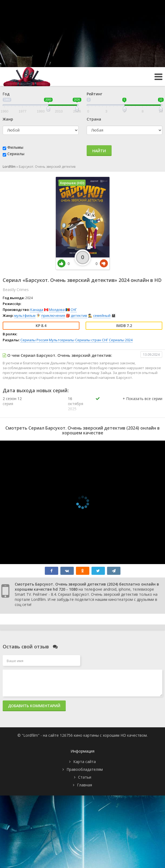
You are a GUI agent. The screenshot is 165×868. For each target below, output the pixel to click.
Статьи (85, 777)
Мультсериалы (62, 340)
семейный (102, 315)
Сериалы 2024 (121, 340)
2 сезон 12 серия (12, 401)
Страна (94, 119)
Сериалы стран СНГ (92, 340)
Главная (85, 785)
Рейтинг (94, 94)
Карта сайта (85, 762)
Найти (99, 151)
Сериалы (16, 154)
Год (6, 94)
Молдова (57, 310)
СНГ (74, 310)
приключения (53, 315)
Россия (42, 340)
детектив (79, 315)
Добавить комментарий (34, 706)
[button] (142, 404)
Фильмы (15, 147)
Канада (37, 310)
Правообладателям (85, 769)
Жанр (8, 119)
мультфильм (25, 315)
